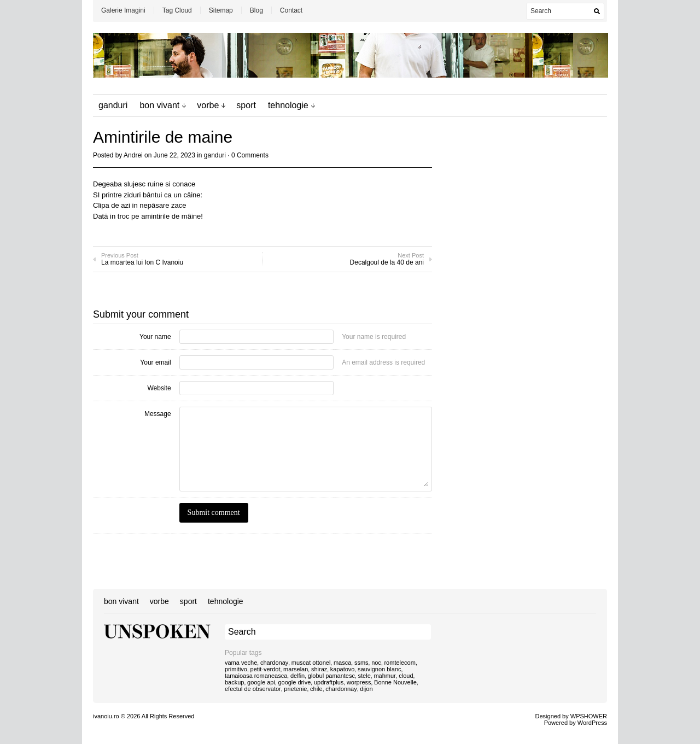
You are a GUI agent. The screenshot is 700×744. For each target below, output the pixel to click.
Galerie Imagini (123, 10)
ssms (361, 663)
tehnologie (288, 105)
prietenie (295, 689)
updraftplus (329, 682)
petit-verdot (266, 669)
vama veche (241, 663)
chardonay (274, 663)
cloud (406, 676)
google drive (294, 682)
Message (158, 414)
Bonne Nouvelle (395, 682)
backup (234, 682)
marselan (296, 669)
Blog (256, 10)
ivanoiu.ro (106, 716)
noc (376, 663)
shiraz (319, 669)
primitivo (236, 669)
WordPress (592, 723)
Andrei (133, 155)
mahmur (384, 676)
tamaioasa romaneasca (256, 676)
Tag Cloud (177, 10)
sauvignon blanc (380, 669)
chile (316, 689)
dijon (366, 689)
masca (342, 663)
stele (364, 676)
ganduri (113, 105)
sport (246, 105)
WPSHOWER (589, 716)
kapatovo (343, 669)
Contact (291, 10)
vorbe (208, 105)
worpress (359, 682)
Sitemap (221, 10)
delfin (297, 676)
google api (261, 682)
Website (159, 388)
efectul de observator (253, 689)
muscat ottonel (311, 663)
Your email (155, 362)
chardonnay (341, 689)
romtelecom (399, 663)
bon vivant (159, 105)
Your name (155, 337)
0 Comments (250, 155)
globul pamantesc (331, 676)
